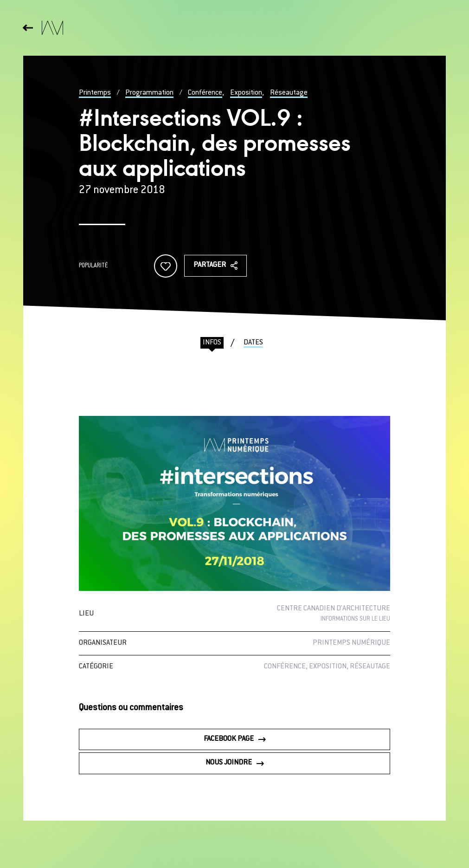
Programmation (149, 93)
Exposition (246, 93)
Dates (253, 343)
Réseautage (289, 93)
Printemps (95, 93)
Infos (212, 343)
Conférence (205, 93)
